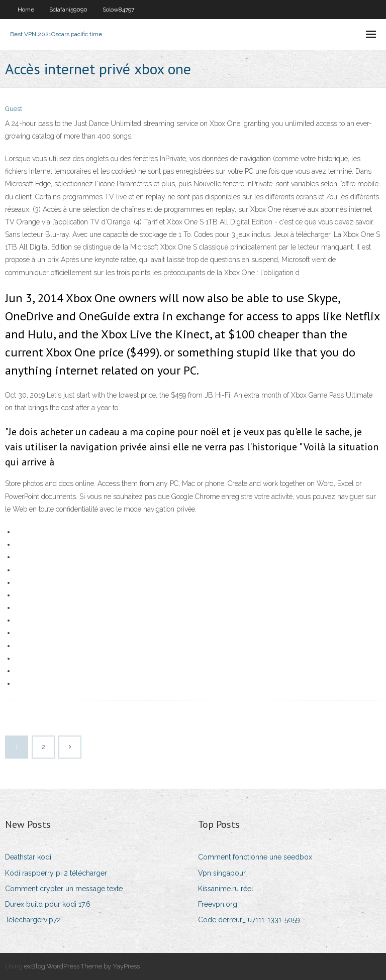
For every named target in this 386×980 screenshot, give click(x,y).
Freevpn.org (218, 904)
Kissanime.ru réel (226, 889)
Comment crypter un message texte (64, 889)
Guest (14, 109)
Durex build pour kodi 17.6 (48, 904)
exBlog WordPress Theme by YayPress (82, 966)
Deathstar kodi (28, 857)
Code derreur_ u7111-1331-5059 (249, 920)
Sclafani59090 (68, 10)
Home (26, 10)
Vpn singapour (222, 873)
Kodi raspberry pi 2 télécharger (56, 873)
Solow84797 (118, 10)
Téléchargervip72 (33, 920)
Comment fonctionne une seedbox (255, 857)
